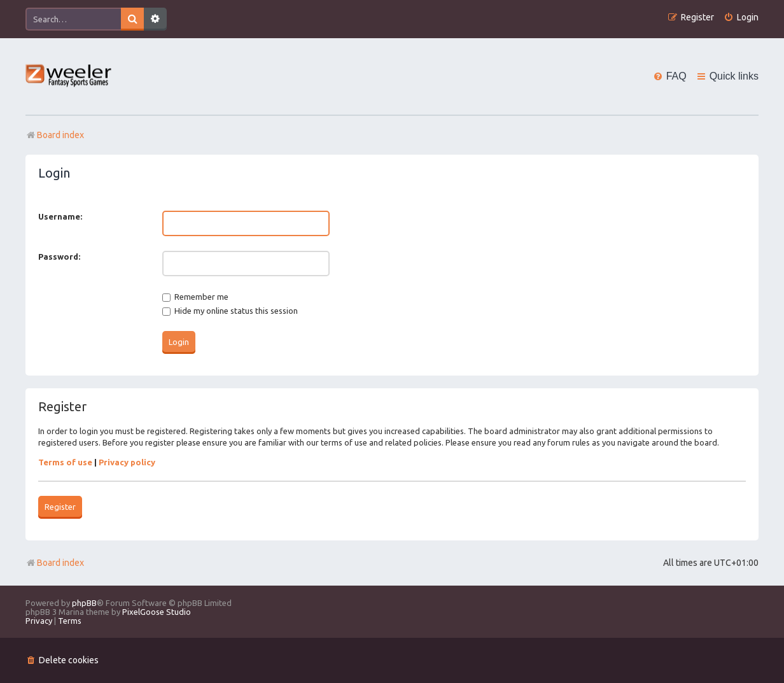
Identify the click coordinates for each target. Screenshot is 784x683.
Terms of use (65, 462)
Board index (55, 563)
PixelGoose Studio (157, 612)
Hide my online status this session (230, 311)
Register (60, 507)
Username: (60, 216)
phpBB (84, 603)
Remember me (195, 297)
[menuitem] (741, 18)
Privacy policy (127, 462)
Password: (59, 257)
